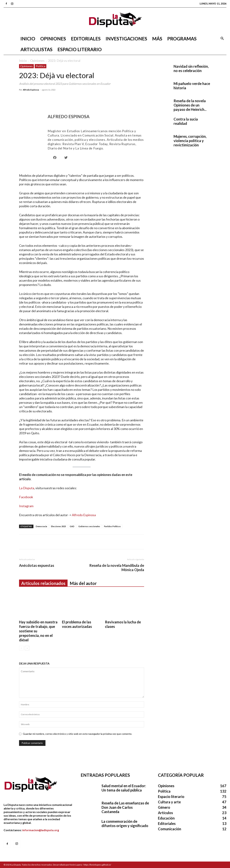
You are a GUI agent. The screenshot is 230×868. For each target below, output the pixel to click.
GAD (72, 526)
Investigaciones (126, 39)
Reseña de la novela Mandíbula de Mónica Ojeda (117, 568)
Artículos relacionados (43, 583)
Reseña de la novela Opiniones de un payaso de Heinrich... (190, 105)
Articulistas (36, 49)
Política (41, 66)
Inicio (28, 39)
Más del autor (83, 583)
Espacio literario (80, 49)
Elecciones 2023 (58, 526)
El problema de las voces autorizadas (77, 624)
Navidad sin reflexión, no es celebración (191, 68)
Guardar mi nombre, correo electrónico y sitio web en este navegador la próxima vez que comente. (77, 734)
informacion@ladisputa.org (41, 830)
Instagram (26, 506)
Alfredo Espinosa (31, 90)
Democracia (41, 526)
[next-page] (27, 648)
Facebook (26, 497)
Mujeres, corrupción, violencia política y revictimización (190, 141)
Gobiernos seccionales (89, 526)
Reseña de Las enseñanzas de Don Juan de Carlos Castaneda (125, 807)
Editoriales (86, 39)
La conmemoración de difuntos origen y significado (125, 823)
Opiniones (53, 39)
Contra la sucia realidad (186, 121)
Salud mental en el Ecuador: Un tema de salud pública (124, 788)
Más (157, 39)
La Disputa (27, 488)
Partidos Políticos (112, 526)
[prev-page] (21, 648)
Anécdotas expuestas (37, 565)
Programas (182, 39)
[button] (222, 39)
